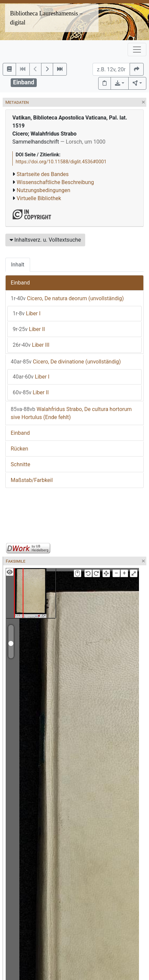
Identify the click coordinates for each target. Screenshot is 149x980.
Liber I (27, 313)
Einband (20, 283)
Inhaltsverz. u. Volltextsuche (45, 240)
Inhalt (18, 265)
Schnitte (20, 464)
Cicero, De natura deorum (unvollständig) (67, 298)
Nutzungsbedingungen (43, 190)
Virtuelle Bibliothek (39, 198)
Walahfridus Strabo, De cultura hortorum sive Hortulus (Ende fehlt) (71, 413)
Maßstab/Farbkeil (32, 480)
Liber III (31, 345)
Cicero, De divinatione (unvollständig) (66, 362)
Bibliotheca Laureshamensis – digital (46, 18)
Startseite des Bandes (43, 174)
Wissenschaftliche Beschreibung (55, 182)
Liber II (29, 329)
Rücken (19, 449)
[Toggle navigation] (137, 50)
